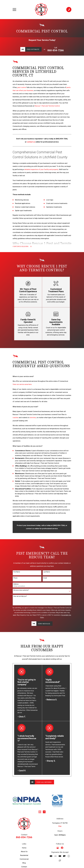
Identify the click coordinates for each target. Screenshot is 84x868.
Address (16, 585)
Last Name (47, 572)
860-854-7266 (56, 50)
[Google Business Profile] (58, 849)
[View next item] (44, 813)
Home (24, 849)
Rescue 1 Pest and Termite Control (47, 106)
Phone (15, 579)
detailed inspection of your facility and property (41, 169)
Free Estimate (33, 49)
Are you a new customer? (21, 591)
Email (45, 579)
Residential (24, 857)
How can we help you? (20, 597)
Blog (24, 864)
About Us (24, 853)
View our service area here (22, 385)
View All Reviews (44, 783)
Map (60, 827)
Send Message (44, 624)
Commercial (24, 860)
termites (33, 418)
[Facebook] (62, 849)
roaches (16, 418)
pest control (22, 87)
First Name (17, 572)
